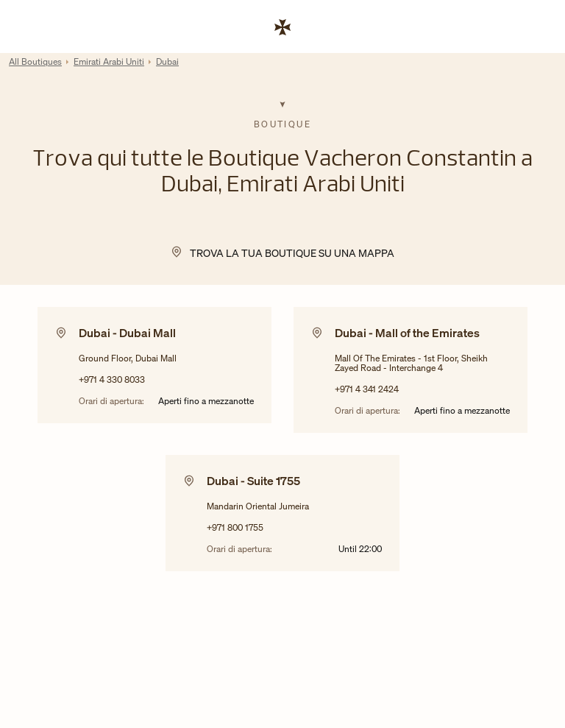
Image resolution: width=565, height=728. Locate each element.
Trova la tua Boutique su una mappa (292, 253)
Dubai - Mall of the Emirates (407, 333)
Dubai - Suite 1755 (253, 481)
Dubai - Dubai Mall (127, 333)
